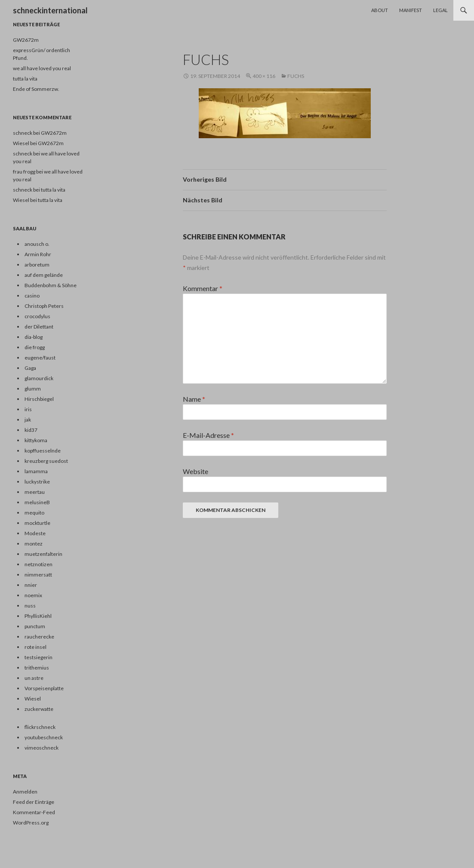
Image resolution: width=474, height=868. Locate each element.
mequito (34, 513)
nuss (30, 606)
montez (34, 544)
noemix (33, 595)
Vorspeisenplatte (44, 688)
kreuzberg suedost (46, 461)
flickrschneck (40, 727)
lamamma (36, 471)
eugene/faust (40, 358)
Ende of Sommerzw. (36, 89)
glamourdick (39, 378)
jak (28, 420)
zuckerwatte (39, 709)
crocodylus (37, 316)
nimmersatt (38, 575)
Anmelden (25, 792)
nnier (31, 585)
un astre (34, 678)
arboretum (37, 265)
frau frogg (24, 172)
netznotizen (38, 564)
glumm (33, 389)
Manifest (411, 10)
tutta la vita (25, 79)
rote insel (35, 647)
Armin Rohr (38, 254)
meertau (35, 492)
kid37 (31, 430)
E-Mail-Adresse (208, 435)
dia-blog (34, 337)
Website (195, 471)
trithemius (37, 668)
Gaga (30, 368)
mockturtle (37, 523)
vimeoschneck (42, 748)
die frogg (35, 347)
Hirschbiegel (39, 399)
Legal (440, 10)
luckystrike (37, 482)
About (380, 10)
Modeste (35, 533)
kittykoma (36, 440)
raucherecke (39, 637)
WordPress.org (31, 823)
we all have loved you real (42, 68)
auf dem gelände (44, 275)
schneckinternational (50, 10)
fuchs (296, 76)
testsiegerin (38, 657)
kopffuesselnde (43, 451)
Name (194, 399)
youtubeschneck (44, 737)
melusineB (37, 502)
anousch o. (37, 244)
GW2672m (26, 40)
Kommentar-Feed (34, 812)
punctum (35, 626)
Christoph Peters (44, 306)
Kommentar (203, 288)
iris (28, 409)
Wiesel (21, 200)
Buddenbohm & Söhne (51, 285)
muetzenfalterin (43, 554)
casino (32, 296)
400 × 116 (264, 76)
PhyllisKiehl (38, 616)
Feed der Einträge (34, 802)
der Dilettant (39, 327)
